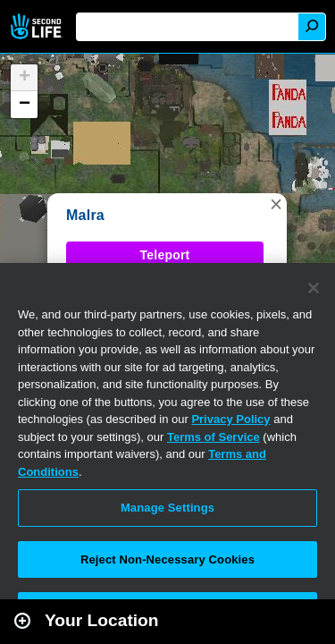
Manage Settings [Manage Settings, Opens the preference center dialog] (167, 508)
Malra (85, 215)
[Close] (314, 288)
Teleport (165, 255)
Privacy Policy (230, 419)
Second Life (38, 26)
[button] (276, 204)
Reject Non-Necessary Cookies (167, 559)
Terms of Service (214, 437)
